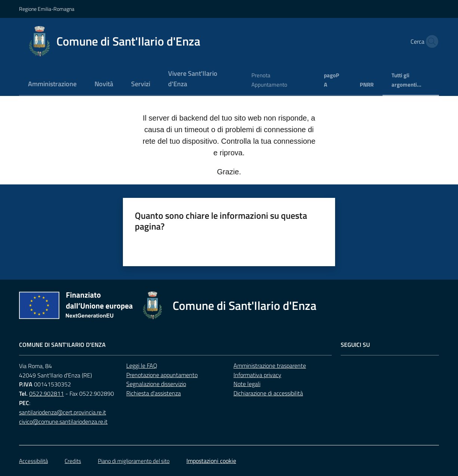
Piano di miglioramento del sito (134, 461)
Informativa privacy (257, 375)
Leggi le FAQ (142, 365)
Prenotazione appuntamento (162, 375)
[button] (430, 41)
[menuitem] (52, 85)
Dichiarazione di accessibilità (268, 393)
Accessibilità (33, 461)
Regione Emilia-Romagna (47, 9)
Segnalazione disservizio (156, 384)
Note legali (247, 384)
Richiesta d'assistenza (154, 393)
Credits (73, 461)
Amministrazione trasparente (270, 365)
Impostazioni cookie (211, 461)
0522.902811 (47, 393)
